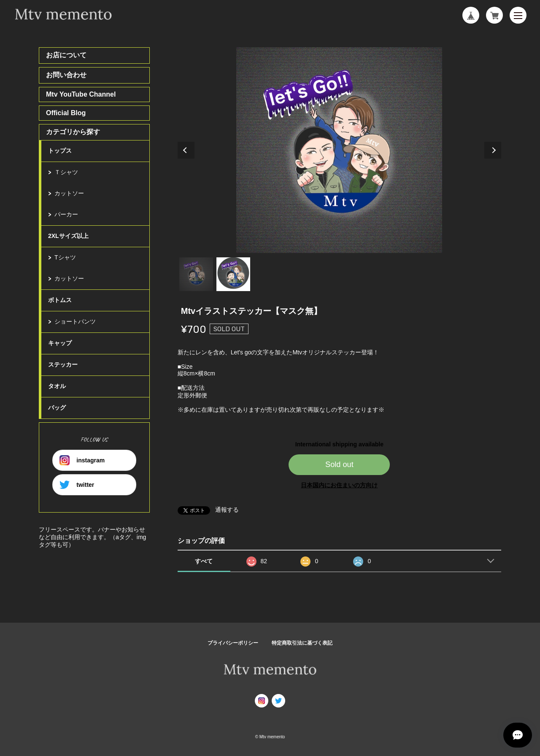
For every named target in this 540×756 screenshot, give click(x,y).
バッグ (57, 408)
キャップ (60, 343)
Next (493, 150)
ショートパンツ (75, 321)
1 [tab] (196, 274)
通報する (227, 510)
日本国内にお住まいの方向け (339, 485)
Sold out (339, 464)
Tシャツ (65, 257)
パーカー (66, 214)
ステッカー (63, 364)
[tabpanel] (339, 150)
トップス (60, 151)
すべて (204, 561)
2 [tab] (233, 274)
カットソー (69, 193)
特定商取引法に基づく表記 (302, 643)
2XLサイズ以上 (68, 236)
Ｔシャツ (66, 172)
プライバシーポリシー (233, 643)
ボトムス (60, 300)
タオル (57, 386)
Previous (186, 150)
